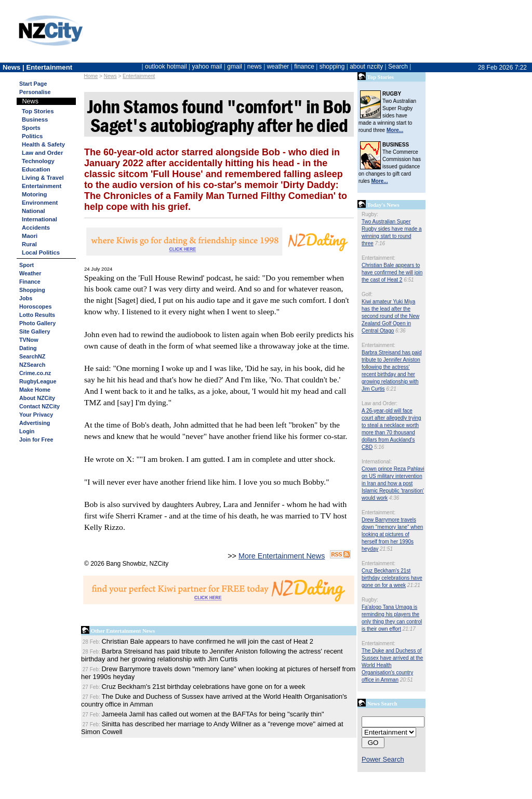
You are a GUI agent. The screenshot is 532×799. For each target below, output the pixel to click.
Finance (30, 282)
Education (36, 169)
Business (35, 119)
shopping (332, 66)
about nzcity (366, 66)
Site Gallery (35, 331)
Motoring (34, 194)
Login (27, 431)
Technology (38, 161)
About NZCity (37, 398)
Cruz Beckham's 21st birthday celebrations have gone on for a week (392, 578)
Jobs (26, 298)
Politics (32, 136)
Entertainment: (378, 258)
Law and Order (42, 153)
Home (91, 76)
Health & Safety (43, 144)
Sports (31, 128)
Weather (30, 273)
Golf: (367, 294)
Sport (26, 265)
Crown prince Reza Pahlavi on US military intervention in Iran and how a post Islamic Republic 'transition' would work (393, 483)
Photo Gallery (37, 323)
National (34, 211)
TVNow (29, 340)
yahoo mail (207, 66)
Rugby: (370, 214)
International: (377, 462)
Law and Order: (380, 403)
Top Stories (38, 111)
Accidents (36, 228)
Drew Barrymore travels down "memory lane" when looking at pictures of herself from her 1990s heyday (392, 534)
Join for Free (36, 440)
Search (398, 66)
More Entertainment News (282, 556)
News (110, 76)
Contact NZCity (39, 406)
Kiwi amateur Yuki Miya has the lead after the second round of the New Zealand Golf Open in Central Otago (390, 316)
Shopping (32, 290)
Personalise (35, 92)
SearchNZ (32, 356)
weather (278, 66)
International (39, 219)
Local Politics (41, 252)
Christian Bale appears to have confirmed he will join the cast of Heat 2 (392, 272)
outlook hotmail (166, 66)
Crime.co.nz (35, 373)
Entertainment (139, 76)
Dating (28, 348)
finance (304, 66)
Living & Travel (43, 178)
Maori (30, 236)
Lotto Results (37, 315)
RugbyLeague (38, 381)
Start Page (33, 84)
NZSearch (32, 365)
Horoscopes (35, 307)
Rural (29, 244)
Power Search (383, 759)
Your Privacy (36, 415)
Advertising (35, 423)
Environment (40, 203)
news (255, 66)
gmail (235, 66)
